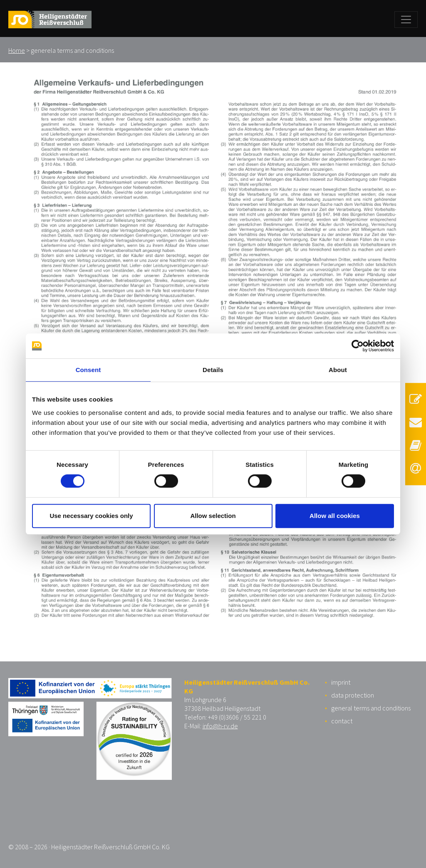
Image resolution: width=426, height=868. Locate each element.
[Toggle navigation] (406, 20)
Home (17, 50)
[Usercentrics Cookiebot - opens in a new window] (358, 346)
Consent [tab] (88, 370)
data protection (353, 695)
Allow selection (213, 516)
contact (342, 721)
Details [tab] (213, 370)
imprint (341, 682)
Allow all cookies (335, 516)
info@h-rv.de (220, 726)
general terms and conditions (371, 708)
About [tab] (338, 370)
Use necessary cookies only (91, 516)
